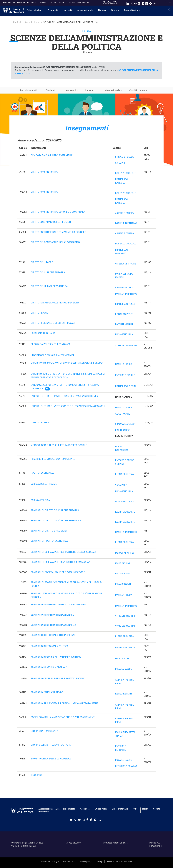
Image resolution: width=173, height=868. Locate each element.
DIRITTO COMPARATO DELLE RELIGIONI (51, 222)
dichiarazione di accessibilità (119, 862)
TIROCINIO (36, 775)
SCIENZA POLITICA (40, 500)
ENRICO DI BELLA (124, 157)
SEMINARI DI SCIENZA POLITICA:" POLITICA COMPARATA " (60, 562)
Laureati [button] (90, 90)
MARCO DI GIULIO (124, 553)
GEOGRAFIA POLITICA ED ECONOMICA (50, 344)
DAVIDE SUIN (122, 659)
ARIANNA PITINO (124, 288)
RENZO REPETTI (123, 694)
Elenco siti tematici (120, 809)
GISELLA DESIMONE (126, 264)
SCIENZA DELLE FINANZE (44, 484)
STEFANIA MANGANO (126, 346)
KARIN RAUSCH (123, 430)
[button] (35, 11)
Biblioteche (32, 3)
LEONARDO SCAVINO (126, 766)
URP (135, 809)
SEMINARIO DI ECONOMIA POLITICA (49, 646)
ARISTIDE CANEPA (124, 213)
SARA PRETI (121, 163)
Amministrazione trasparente (44, 810)
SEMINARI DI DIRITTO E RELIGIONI (49, 531)
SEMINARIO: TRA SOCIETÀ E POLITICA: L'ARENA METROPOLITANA (64, 703)
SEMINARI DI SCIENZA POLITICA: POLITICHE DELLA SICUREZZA (63, 552)
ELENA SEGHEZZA (124, 474)
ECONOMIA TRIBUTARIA (43, 333)
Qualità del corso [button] (139, 90)
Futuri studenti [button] (28, 90)
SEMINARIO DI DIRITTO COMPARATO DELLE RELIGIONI (59, 605)
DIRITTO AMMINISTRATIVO (44, 172)
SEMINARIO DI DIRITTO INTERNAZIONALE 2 (53, 625)
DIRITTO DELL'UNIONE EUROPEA (48, 272)
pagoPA (145, 809)
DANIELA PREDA (124, 364)
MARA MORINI (123, 563)
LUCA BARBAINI (123, 584)
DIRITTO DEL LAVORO (42, 262)
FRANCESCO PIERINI (126, 386)
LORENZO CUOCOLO (126, 173)
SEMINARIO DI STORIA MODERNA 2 (49, 667)
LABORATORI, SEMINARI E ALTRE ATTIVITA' (53, 355)
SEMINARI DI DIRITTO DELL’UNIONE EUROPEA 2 (56, 521)
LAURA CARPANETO (125, 512)
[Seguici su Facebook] (143, 3)
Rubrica (62, 3)
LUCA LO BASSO (124, 669)
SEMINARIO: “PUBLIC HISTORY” (47, 692)
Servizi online (9, 3)
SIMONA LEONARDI (125, 424)
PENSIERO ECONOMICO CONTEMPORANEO (53, 459)
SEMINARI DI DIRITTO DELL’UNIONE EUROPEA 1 (56, 510)
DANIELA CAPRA (123, 408)
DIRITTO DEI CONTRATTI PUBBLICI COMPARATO (55, 242)
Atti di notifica (101, 809)
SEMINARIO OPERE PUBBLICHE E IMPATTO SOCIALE (58, 679)
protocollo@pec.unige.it (115, 843)
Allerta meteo (83, 3)
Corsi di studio (32, 22)
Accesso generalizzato (65, 809)
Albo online (85, 809)
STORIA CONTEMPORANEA (44, 731)
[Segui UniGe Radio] (155, 3)
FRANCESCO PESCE (125, 304)
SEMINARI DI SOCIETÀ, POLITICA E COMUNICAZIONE (58, 572)
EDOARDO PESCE (124, 314)
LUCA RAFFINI (122, 574)
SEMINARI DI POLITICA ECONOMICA (49, 541)
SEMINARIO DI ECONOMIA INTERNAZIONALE (54, 635)
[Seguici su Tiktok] (147, 3)
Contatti (71, 3)
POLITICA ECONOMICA (42, 473)
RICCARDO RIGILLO (125, 375)
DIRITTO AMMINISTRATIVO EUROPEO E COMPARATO (58, 212)
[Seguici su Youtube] (135, 3)
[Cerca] (169, 10)
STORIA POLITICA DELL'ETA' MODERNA (51, 759)
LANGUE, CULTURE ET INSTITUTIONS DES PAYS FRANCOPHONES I (65, 396)
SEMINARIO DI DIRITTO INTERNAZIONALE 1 (53, 615)
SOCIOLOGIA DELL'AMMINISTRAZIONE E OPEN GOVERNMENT (63, 717)
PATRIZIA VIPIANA (124, 324)
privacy (99, 862)
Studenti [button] (51, 90)
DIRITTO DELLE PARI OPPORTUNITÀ (49, 286)
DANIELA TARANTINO (126, 223)
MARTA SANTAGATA (125, 648)
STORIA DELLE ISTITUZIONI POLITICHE (51, 745)
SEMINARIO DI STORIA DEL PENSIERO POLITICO (56, 657)
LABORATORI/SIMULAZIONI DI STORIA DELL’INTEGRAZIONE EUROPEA (67, 363)
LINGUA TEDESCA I (40, 423)
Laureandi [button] (70, 90)
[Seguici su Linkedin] (128, 3)
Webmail (43, 3)
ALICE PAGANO (123, 414)
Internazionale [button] (112, 90)
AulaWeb (21, 3)
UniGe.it (17, 22)
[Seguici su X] (132, 3)
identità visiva (69, 862)
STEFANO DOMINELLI (126, 616)
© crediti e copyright (50, 862)
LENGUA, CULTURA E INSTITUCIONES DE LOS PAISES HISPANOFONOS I (68, 406)
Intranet (53, 3)
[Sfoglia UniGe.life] (111, 3)
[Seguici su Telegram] (151, 3)
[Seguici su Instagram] (139, 3)
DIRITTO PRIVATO (40, 313)
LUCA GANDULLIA (124, 334)
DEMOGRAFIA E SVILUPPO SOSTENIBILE (52, 155)
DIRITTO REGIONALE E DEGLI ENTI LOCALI (53, 323)
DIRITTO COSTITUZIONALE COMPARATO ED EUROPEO (58, 232)
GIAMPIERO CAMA (124, 502)
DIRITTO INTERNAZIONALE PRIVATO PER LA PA (55, 303)
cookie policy (86, 862)
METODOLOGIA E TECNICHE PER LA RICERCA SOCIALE (59, 445)
